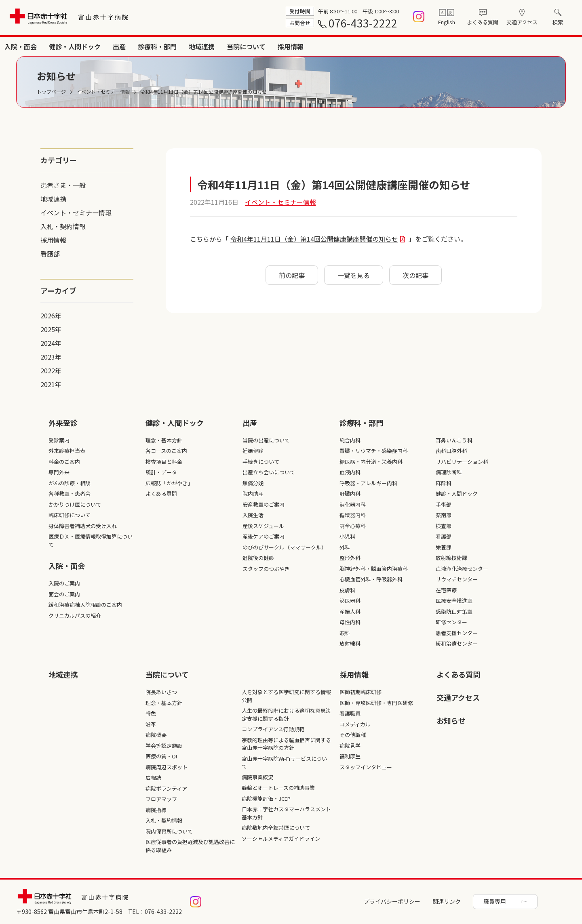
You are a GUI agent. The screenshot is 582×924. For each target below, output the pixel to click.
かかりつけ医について (75, 504)
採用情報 (561, 46)
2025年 (51, 329)
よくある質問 (483, 22)
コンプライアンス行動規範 (273, 729)
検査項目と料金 (164, 462)
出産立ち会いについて (269, 472)
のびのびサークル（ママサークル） (285, 547)
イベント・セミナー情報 (76, 213)
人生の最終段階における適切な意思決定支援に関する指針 (286, 715)
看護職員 (350, 713)
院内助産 (253, 494)
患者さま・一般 (63, 185)
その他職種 (353, 735)
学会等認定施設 (164, 746)
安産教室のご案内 (264, 504)
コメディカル (355, 724)
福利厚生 (350, 756)
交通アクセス (522, 22)
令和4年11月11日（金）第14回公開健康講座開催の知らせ (314, 239)
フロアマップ (161, 799)
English (447, 22)
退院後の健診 (258, 558)
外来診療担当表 (67, 451)
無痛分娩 (253, 483)
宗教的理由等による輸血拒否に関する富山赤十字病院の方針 (286, 744)
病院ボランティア (166, 788)
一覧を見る (354, 275)
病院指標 (156, 810)
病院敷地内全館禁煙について (276, 828)
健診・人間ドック (345, 46)
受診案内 (59, 440)
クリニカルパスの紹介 (75, 616)
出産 (390, 46)
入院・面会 (291, 46)
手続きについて (261, 462)
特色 (151, 713)
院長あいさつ (161, 692)
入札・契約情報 (63, 226)
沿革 (151, 724)
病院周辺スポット (167, 767)
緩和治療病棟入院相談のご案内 (85, 605)
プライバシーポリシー (392, 901)
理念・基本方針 (164, 440)
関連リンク (447, 901)
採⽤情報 (354, 674)
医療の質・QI (161, 756)
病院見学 (350, 746)
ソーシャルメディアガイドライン (281, 839)
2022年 (51, 370)
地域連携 (472, 46)
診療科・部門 (428, 46)
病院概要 (156, 735)
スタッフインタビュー (366, 767)
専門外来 (59, 472)
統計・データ (161, 472)
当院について (517, 46)
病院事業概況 (257, 777)
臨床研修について (70, 515)
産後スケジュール (263, 526)
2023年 (51, 357)
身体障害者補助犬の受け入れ (83, 526)
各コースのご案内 (166, 451)
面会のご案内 (64, 594)
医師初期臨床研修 (361, 692)
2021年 (51, 384)
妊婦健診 (253, 451)
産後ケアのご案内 (264, 536)
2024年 (51, 343)
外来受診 (250, 46)
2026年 (51, 316)
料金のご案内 (64, 462)
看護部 (50, 254)
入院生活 (253, 515)
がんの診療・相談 (70, 483)
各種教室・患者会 (70, 494)
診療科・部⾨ (361, 423)
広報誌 (153, 778)
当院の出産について (266, 440)
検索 (558, 22)
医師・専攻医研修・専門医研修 (376, 703)
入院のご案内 (64, 583)
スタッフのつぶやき (266, 569)
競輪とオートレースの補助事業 (278, 788)
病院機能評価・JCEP (266, 799)
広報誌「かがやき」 (169, 483)
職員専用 (495, 901)
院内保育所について (169, 831)
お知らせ (451, 720)
